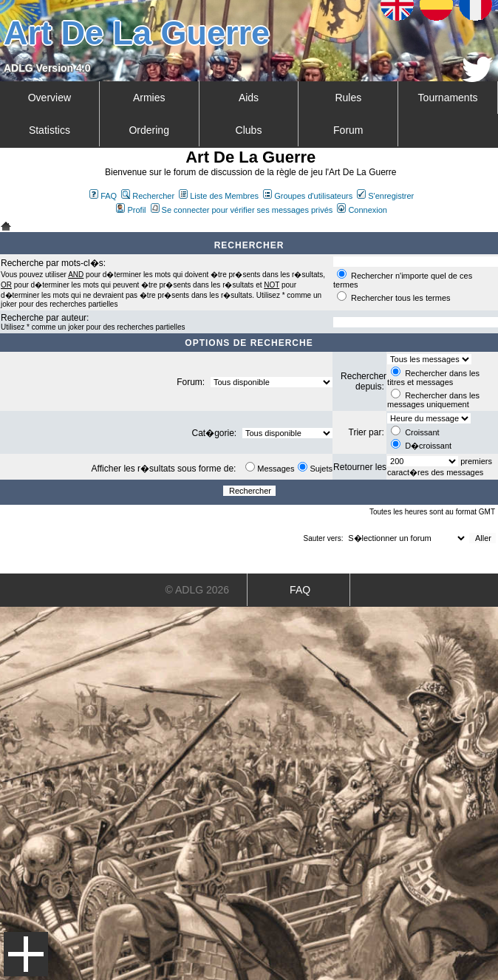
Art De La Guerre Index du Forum (6, 226)
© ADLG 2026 (198, 590)
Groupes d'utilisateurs (308, 196)
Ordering (149, 130)
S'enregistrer (385, 196)
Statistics (50, 130)
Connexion (362, 210)
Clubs (249, 130)
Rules (348, 98)
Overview (50, 98)
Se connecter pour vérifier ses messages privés (242, 210)
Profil (131, 210)
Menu (26, 954)
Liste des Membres (219, 196)
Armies (149, 98)
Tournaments (448, 98)
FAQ (103, 196)
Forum (348, 130)
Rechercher (148, 196)
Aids (249, 98)
